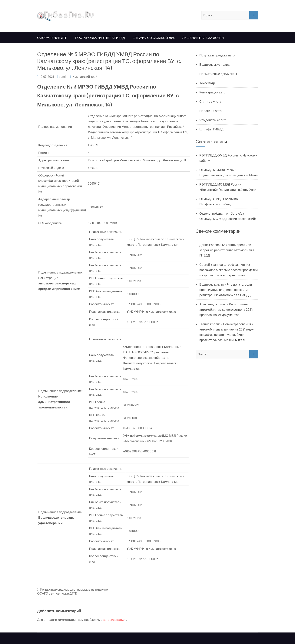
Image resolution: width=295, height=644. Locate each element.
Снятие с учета (210, 101)
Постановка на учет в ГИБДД (100, 38)
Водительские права (214, 64)
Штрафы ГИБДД (211, 129)
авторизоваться (115, 619)
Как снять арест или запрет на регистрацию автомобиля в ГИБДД (227, 250)
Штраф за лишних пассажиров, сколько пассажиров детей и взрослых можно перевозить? (229, 270)
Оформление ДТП (52, 38)
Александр (207, 304)
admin (63, 76)
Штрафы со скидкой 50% (154, 38)
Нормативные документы (218, 74)
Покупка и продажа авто (217, 55)
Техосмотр (207, 83)
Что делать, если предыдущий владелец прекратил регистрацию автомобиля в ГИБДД (226, 290)
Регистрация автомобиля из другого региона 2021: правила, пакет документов (226, 309)
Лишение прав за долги (203, 38)
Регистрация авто (212, 92)
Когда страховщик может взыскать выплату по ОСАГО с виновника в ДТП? (73, 591)
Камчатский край (85, 76)
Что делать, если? (212, 120)
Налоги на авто (210, 111)
